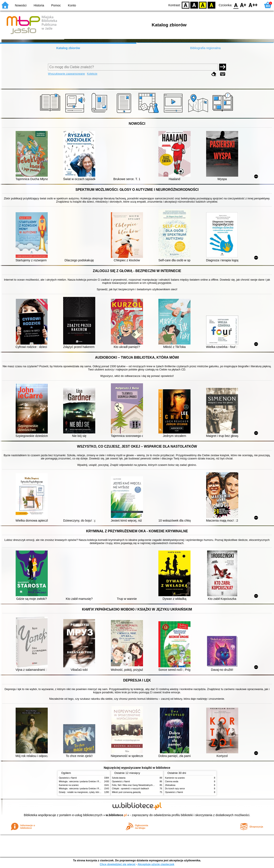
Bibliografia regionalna (205, 48)
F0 (236, 5)
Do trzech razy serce (175, 789)
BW (194, 5)
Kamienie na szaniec (69, 785)
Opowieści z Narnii (68, 778)
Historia (39, 5)
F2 (253, 5)
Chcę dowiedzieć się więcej (118, 864)
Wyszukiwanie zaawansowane (66, 74)
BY (211, 5)
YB (203, 5)
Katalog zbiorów (68, 48)
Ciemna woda (172, 782)
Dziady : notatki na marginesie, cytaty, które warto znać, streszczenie (92, 792)
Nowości (21, 5)
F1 (243, 5)
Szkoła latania (119, 778)
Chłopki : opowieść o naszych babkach (130, 789)
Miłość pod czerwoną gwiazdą (126, 792)
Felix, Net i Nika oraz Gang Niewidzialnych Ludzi (135, 785)
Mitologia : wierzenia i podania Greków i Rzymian (82, 782)
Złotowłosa (170, 785)
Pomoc (56, 5)
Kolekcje (92, 74)
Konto (72, 5)
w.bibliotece (116, 815)
